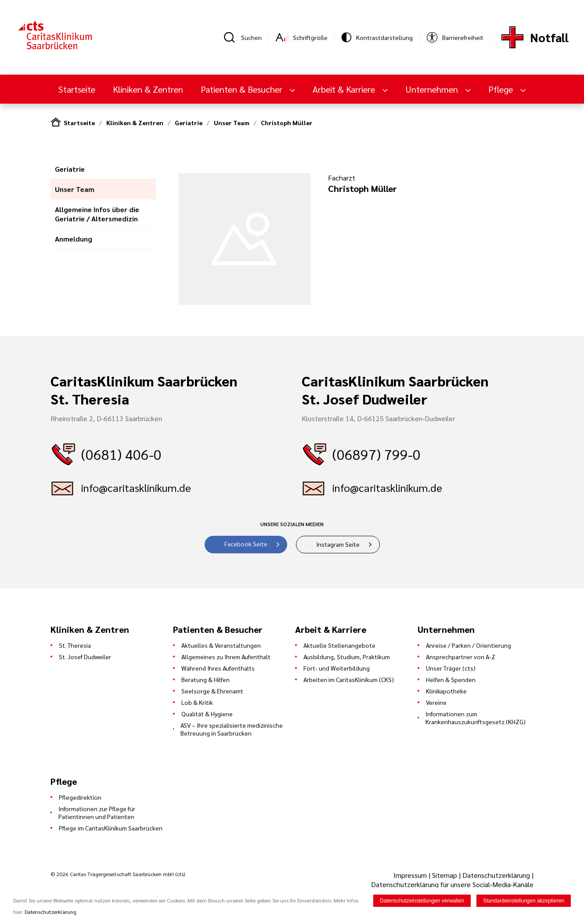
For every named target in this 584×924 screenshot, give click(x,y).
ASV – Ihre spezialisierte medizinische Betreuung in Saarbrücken (232, 729)
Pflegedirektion (80, 797)
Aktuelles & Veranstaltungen (221, 645)
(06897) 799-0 (377, 454)
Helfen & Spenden (451, 679)
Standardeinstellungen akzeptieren (524, 902)
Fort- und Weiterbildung (337, 668)
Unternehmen (433, 89)
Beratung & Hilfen (205, 679)
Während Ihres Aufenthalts (218, 668)
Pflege (502, 89)
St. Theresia (75, 645)
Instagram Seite (338, 544)
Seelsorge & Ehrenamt (212, 691)
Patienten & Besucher (243, 89)
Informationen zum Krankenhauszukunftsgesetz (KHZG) (476, 718)
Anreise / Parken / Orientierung (469, 645)
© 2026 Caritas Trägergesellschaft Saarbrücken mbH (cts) (118, 874)
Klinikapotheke (446, 691)
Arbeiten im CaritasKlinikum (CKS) (349, 679)
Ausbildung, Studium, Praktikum (347, 657)
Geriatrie (189, 123)
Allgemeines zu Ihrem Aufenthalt (226, 657)
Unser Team (232, 123)
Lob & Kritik (197, 702)
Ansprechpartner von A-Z (461, 657)
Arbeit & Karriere (345, 89)
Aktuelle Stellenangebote (339, 645)
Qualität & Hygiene (207, 714)
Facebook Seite (246, 544)
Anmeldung (74, 239)
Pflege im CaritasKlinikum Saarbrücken (111, 828)
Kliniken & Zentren (148, 89)
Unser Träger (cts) (451, 668)
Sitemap (445, 875)
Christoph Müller (287, 123)
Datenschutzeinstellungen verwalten (422, 902)
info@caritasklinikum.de (136, 487)
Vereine (436, 702)
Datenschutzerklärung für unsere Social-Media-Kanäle (452, 884)
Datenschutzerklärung (496, 875)
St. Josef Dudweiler (85, 657)
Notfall (549, 37)
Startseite (77, 89)
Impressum (411, 875)
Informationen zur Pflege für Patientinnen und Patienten (97, 812)
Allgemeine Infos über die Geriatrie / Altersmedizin (97, 214)
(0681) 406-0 (121, 454)
